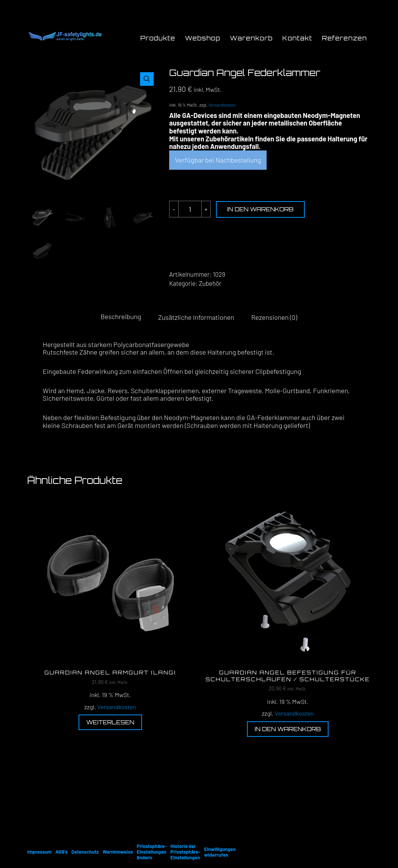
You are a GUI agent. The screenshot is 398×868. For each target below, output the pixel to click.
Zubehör (210, 283)
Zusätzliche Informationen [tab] (196, 317)
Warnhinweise (118, 852)
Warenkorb (251, 38)
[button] (147, 79)
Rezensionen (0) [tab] (274, 317)
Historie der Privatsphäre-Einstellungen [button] (185, 852)
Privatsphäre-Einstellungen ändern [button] (152, 852)
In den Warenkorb (261, 209)
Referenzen (345, 38)
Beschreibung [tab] (121, 316)
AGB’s (61, 852)
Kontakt (297, 38)
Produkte (158, 38)
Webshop (203, 38)
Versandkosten (222, 105)
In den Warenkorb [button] (288, 729)
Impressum (39, 852)
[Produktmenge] (190, 209)
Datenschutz (85, 852)
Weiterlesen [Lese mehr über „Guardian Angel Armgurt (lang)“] (110, 722)
